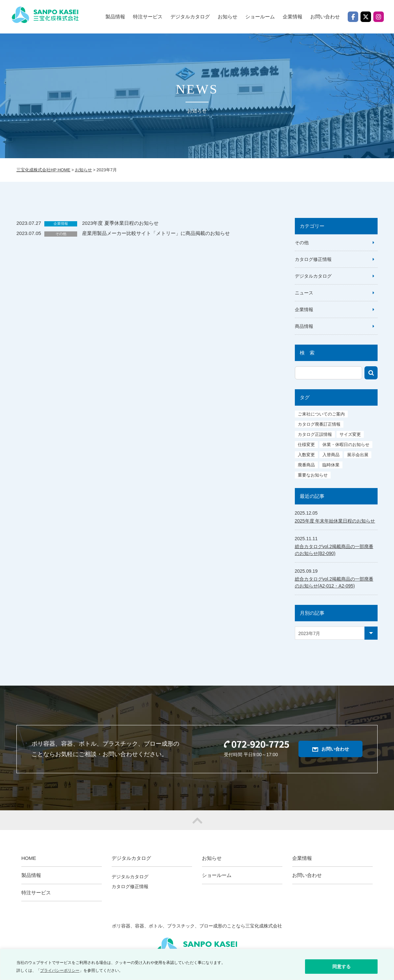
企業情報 (293, 17)
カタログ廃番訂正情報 (319, 424)
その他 (61, 234)
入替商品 (331, 455)
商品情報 (304, 326)
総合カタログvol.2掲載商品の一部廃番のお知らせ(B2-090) (334, 550)
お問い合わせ (325, 17)
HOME (29, 858)
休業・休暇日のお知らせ (346, 445)
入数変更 (306, 455)
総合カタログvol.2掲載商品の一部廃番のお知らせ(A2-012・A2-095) (334, 582)
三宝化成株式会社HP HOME (43, 170)
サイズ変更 (350, 434)
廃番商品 (306, 465)
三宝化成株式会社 (50, 18)
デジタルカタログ (313, 276)
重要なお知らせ (313, 475)
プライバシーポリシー (60, 970)
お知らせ (228, 17)
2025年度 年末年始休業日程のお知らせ (335, 521)
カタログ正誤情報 (315, 434)
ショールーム (260, 17)
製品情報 (115, 17)
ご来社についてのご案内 (321, 414)
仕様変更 (306, 445)
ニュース (304, 293)
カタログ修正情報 (313, 259)
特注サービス (148, 17)
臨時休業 (331, 465)
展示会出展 (358, 455)
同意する (341, 967)
